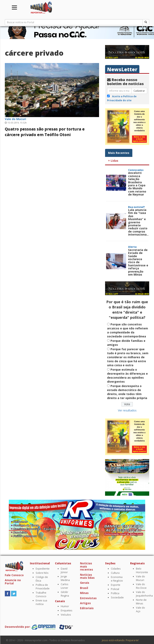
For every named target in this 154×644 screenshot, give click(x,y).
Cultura (115, 573)
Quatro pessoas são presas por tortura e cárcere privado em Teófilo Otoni (45, 132)
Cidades (116, 569)
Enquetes (67, 610)
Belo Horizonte (142, 570)
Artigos (85, 603)
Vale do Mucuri (140, 578)
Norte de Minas (141, 602)
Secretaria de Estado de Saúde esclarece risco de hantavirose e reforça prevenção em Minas (138, 262)
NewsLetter (122, 69)
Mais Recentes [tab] (119, 153)
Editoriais (87, 608)
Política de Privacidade (43, 587)
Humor (65, 606)
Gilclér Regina (65, 594)
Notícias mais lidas (87, 576)
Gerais (85, 583)
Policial (115, 589)
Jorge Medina (65, 578)
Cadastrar (139, 91)
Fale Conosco (14, 575)
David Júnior (64, 570)
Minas (84, 593)
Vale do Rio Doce (141, 586)
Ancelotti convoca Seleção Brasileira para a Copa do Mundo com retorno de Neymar (137, 184)
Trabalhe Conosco (41, 594)
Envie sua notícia (41, 602)
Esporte (116, 585)
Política (115, 593)
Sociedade (117, 597)
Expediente (43, 569)
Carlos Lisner (65, 586)
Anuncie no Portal (13, 582)
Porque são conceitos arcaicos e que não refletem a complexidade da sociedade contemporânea (128, 330)
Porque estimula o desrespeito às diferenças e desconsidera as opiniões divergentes (127, 376)
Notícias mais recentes (87, 566)
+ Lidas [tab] (113, 161)
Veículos (66, 615)
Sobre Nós (42, 573)
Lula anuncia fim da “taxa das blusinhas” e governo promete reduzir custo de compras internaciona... (139, 222)
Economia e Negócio (117, 579)
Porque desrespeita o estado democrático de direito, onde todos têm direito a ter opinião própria (127, 392)
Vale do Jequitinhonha (144, 594)
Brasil (84, 588)
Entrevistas (88, 598)
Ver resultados (127, 410)
